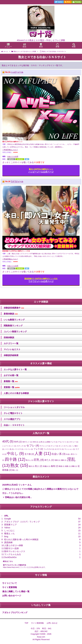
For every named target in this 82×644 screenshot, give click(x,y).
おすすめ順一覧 (11, 375)
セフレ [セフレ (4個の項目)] (33, 445)
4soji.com (41, 637)
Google (8, 519)
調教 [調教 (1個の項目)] (74, 466)
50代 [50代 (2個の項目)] (18, 442)
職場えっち (9, 533)
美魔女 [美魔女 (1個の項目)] (47, 466)
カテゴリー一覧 (11, 343)
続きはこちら (8, 561)
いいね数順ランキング (14, 320)
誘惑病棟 (8, 542)
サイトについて (10, 583)
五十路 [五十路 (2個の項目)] (29, 454)
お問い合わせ (52, 623)
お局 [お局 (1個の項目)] (42, 442)
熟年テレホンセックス (15, 551)
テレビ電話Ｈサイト (13, 413)
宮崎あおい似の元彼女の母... (18, 497)
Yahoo (7, 528)
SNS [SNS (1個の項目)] (35, 442)
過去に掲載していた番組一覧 (16, 591)
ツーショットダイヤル (14, 407)
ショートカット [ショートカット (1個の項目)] (9, 446)
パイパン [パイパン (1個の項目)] (28, 449)
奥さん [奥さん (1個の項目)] (30, 460)
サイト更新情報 (10, 587)
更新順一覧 (12, 387)
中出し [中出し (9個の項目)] (15, 453)
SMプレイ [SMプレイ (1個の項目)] (27, 442)
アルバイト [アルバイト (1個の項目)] (63, 442)
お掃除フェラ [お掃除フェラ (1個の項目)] (51, 442)
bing (6, 536)
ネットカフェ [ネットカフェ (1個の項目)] (65, 446)
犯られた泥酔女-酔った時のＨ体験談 (21, 539)
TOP (26, 623)
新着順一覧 (11, 381)
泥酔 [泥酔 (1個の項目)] (64, 460)
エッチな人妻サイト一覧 (15, 369)
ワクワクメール (17, 182)
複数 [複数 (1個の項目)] (68, 466)
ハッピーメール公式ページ (41, 171)
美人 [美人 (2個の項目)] (39, 466)
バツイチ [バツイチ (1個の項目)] (19, 449)
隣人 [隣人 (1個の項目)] (15, 470)
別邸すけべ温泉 (12, 548)
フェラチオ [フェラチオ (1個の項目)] (49, 449)
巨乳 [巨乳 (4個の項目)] (39, 460)
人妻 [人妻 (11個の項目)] (43, 453)
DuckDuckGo (10, 557)
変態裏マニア (10, 525)
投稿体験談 (9, 337)
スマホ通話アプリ (12, 419)
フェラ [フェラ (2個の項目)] (38, 449)
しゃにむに (9, 531)
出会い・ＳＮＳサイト (14, 425)
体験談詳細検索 (11, 355)
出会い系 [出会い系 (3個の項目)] (58, 454)
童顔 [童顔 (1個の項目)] (31, 466)
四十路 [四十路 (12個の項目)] (15, 459)
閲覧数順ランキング (13, 326)
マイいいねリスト (12, 349)
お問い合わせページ (12, 596)
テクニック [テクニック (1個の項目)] (45, 446)
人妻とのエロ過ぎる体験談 (16, 393)
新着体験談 (11, 314)
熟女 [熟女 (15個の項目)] (19, 465)
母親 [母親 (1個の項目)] (57, 460)
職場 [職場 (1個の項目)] (62, 466)
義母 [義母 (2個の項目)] (55, 466)
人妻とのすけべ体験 (14, 545)
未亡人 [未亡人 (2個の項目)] (49, 460)
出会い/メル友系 (13, 156)
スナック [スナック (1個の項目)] (21, 446)
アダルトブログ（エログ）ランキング (22, 522)
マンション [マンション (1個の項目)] (70, 449)
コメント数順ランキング (15, 332)
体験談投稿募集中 (14, 308)
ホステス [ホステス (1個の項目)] (59, 449)
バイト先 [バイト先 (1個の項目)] (9, 449)
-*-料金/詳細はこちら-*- (10, 150)
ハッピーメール (17, 72)
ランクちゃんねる (13, 554)
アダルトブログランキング (15, 613)
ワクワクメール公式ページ (41, 280)
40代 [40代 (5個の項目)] (8, 441)
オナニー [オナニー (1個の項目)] (74, 442)
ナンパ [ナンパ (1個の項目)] (55, 446)
